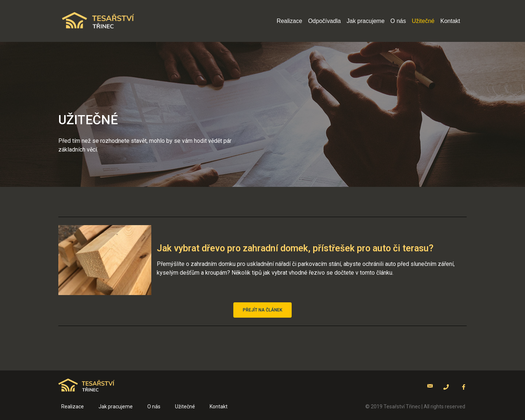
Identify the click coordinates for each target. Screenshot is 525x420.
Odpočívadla (324, 21)
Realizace (289, 21)
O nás (398, 21)
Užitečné (423, 21)
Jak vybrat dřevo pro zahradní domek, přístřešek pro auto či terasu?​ (295, 248)
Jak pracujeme (366, 21)
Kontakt (450, 21)
